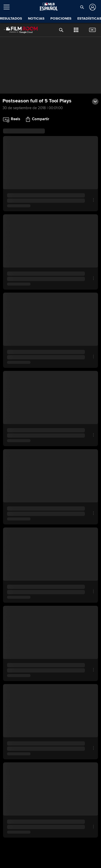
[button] (82, 7)
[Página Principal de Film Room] (17, 30)
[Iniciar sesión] (92, 7)
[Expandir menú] (9, 7)
